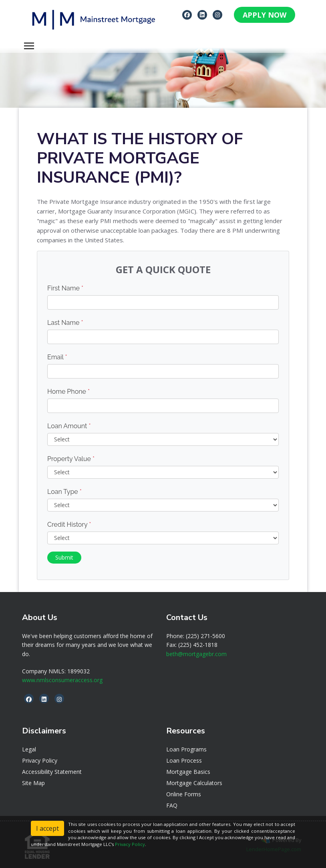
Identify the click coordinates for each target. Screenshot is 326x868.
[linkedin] (202, 14)
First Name (65, 288)
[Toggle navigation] (29, 46)
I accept (47, 828)
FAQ (172, 805)
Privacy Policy (40, 760)
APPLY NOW (265, 15)
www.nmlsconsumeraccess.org (62, 680)
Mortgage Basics (188, 772)
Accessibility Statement (52, 772)
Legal (29, 749)
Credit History (69, 525)
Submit (64, 557)
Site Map (33, 783)
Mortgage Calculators (194, 783)
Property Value (71, 459)
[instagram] (217, 14)
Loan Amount (69, 426)
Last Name (65, 323)
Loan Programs (186, 749)
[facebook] (187, 14)
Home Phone (68, 392)
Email (57, 357)
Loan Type (64, 492)
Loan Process (184, 760)
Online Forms (184, 794)
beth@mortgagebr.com (196, 654)
